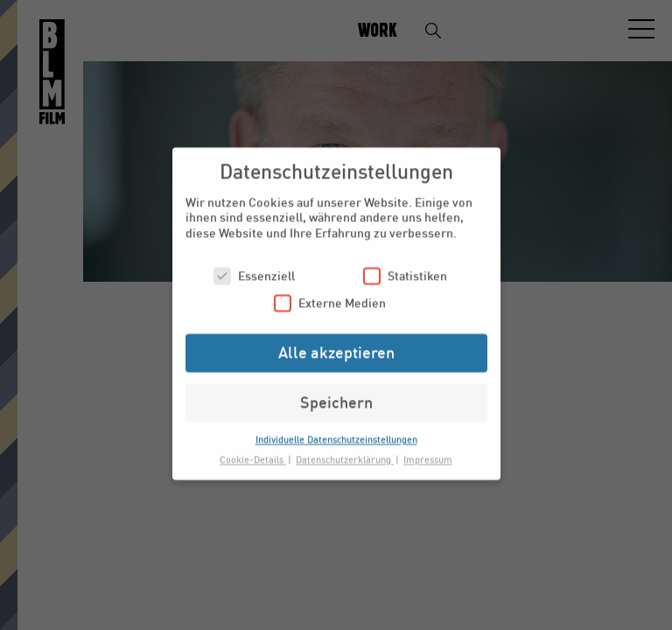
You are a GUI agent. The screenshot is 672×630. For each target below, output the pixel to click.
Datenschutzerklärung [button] (345, 451)
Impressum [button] (428, 451)
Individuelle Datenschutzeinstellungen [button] (336, 431)
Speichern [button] (336, 394)
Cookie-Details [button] (253, 451)
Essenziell (254, 267)
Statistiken (405, 267)
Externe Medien (330, 294)
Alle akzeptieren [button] (336, 344)
